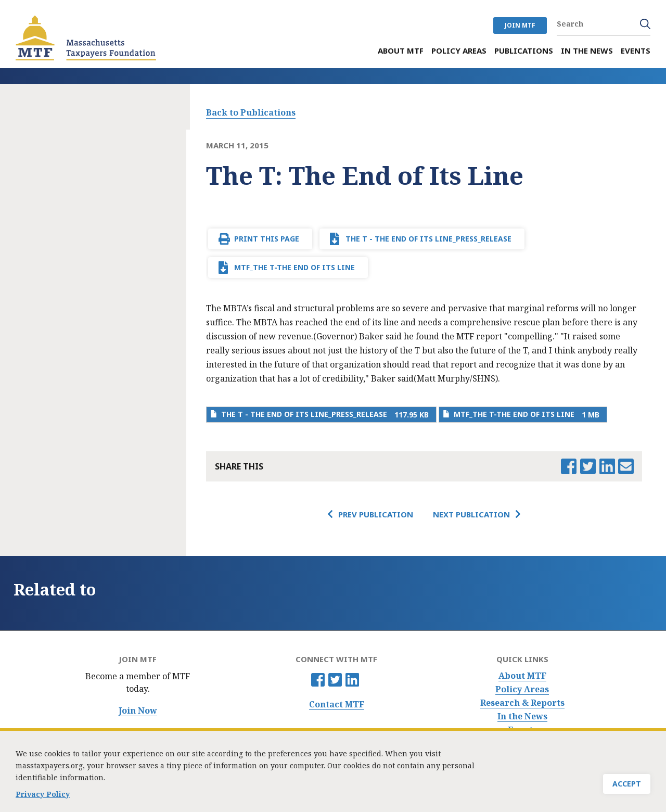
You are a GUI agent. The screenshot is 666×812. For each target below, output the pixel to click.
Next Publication (471, 514)
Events (522, 730)
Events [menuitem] (636, 51)
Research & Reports (522, 703)
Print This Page (267, 239)
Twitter (335, 680)
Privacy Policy (43, 799)
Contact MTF (337, 705)
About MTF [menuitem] (401, 51)
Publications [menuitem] (524, 51)
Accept (627, 788)
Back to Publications (251, 112)
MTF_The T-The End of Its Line (294, 267)
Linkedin (352, 680)
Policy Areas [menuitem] (459, 51)
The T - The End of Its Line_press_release (428, 239)
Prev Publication (376, 514)
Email (626, 466)
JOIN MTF (520, 25)
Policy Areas (522, 689)
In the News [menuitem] (587, 51)
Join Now (138, 711)
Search (645, 24)
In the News (522, 716)
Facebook (318, 680)
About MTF (522, 676)
